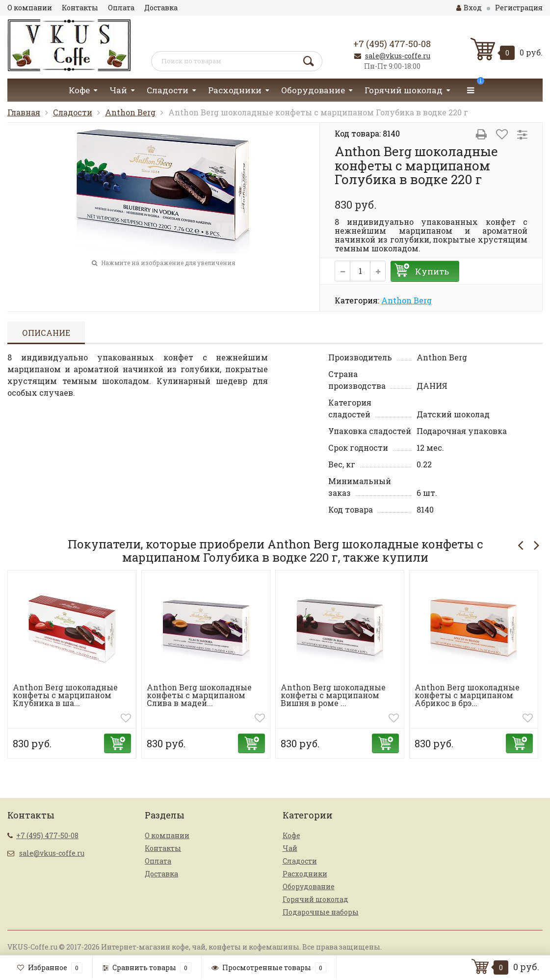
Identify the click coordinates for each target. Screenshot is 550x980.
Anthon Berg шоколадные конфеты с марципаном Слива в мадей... (199, 695)
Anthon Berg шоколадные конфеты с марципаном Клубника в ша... (65, 695)
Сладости (168, 90)
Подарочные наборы (321, 912)
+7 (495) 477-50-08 (392, 44)
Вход (469, 8)
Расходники (235, 90)
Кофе (79, 90)
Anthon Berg (130, 112)
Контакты (80, 8)
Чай (118, 90)
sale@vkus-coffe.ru (398, 56)
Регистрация (519, 8)
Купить (432, 271)
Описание (46, 333)
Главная (24, 112)
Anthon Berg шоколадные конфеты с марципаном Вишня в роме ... (333, 695)
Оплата (121, 8)
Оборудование (313, 90)
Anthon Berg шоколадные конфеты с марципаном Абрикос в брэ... (467, 695)
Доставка (161, 8)
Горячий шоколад (404, 90)
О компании (30, 8)
